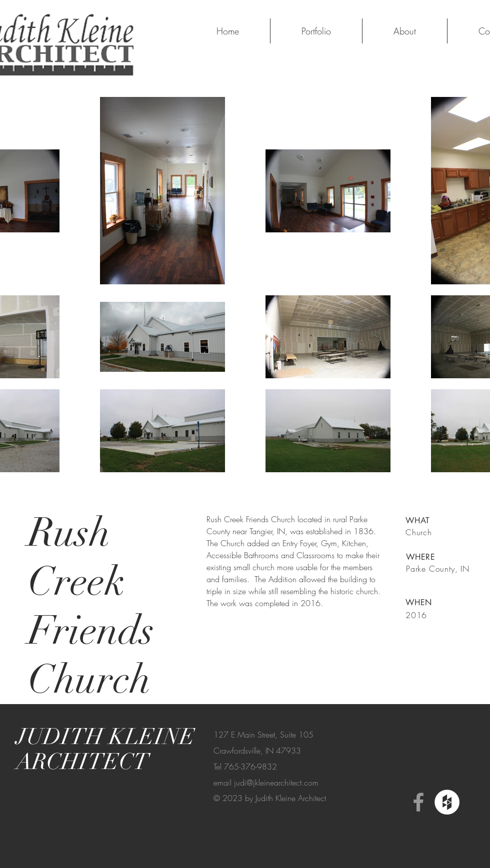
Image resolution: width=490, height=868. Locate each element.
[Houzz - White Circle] (447, 802)
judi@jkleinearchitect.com (276, 783)
